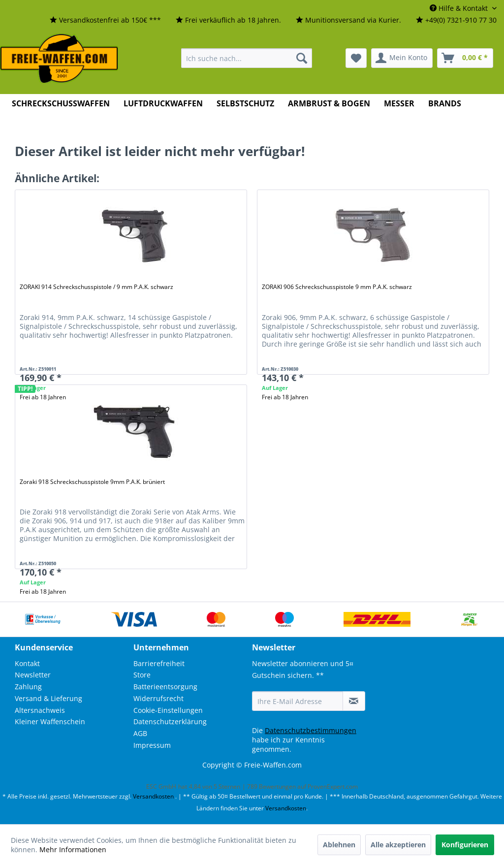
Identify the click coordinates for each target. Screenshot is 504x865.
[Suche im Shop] (247, 58)
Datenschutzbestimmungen (311, 730)
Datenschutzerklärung (170, 721)
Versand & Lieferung (48, 698)
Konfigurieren (465, 845)
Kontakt (27, 663)
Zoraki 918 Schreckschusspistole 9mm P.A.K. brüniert (92, 482)
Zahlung (28, 687)
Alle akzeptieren (398, 845)
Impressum (152, 745)
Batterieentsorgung (165, 687)
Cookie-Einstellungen (168, 710)
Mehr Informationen (73, 849)
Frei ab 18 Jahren (285, 397)
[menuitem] (105, 20)
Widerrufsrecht (158, 698)
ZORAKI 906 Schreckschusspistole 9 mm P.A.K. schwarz (337, 287)
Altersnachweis (40, 710)
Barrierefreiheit (159, 663)
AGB (140, 733)
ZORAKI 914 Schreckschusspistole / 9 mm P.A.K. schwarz (96, 287)
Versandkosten (153, 796)
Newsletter (33, 675)
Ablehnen (339, 845)
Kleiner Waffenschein (50, 721)
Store (142, 675)
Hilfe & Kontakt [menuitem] (460, 8)
